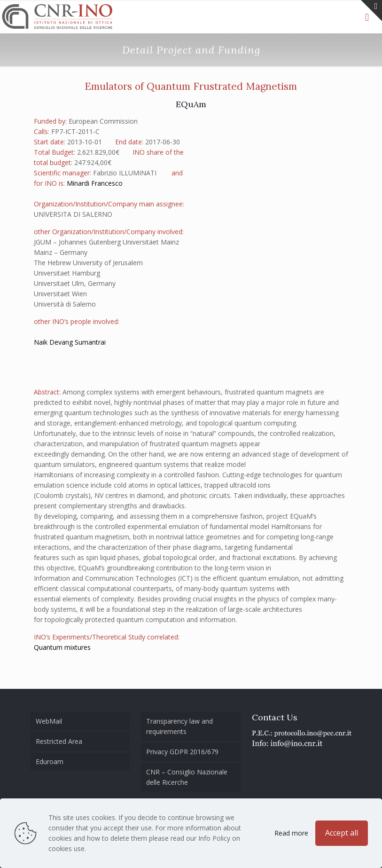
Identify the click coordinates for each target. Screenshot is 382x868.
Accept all (342, 833)
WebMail (49, 721)
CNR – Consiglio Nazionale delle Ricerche (187, 777)
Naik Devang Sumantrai (70, 342)
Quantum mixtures (62, 647)
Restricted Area (59, 741)
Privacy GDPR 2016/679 (182, 752)
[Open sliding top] (371, 11)
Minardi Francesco (95, 183)
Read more (291, 833)
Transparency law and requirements (179, 726)
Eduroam (50, 761)
